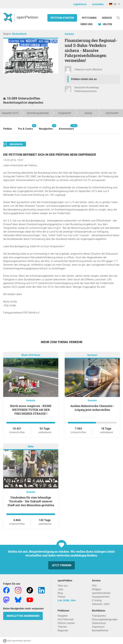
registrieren (80, 4)
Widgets (96, 589)
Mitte (31, 447)
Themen (62, 627)
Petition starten (62, 18)
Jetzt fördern (61, 565)
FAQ (94, 586)
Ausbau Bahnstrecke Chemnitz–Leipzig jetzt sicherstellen (92, 408)
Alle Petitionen (66, 619)
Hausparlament (101, 597)
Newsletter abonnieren (23, 616)
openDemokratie (101, 593)
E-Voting (97, 600)
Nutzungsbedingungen (105, 619)
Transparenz (99, 616)
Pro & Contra (25, 127)
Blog (60, 593)
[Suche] (118, 18)
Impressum (98, 627)
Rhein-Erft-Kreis (31, 355)
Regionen (63, 630)
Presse (61, 597)
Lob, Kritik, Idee (67, 600)
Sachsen (92, 355)
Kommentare (66, 127)
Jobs (60, 589)
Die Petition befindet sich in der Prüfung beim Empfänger (50, 155)
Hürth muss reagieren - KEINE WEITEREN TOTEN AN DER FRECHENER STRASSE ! (31, 410)
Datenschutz (99, 623)
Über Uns (86, 24)
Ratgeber (63, 616)
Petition (8, 129)
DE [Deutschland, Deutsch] (113, 4)
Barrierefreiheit (100, 630)
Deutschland (19, 34)
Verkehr (69, 34)
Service (107, 18)
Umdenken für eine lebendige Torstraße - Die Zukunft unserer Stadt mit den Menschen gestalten (31, 501)
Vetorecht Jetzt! (101, 604)
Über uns (63, 586)
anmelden (98, 4)
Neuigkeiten (46, 127)
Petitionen (89, 18)
